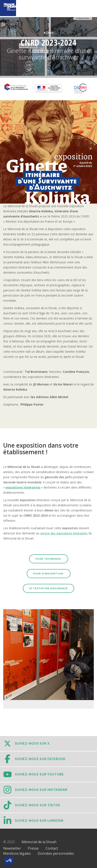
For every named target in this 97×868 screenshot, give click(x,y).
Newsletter (12, 848)
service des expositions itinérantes (64, 533)
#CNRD (49, 33)
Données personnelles (56, 853)
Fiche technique (49, 559)
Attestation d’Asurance (48, 588)
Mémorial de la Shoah (39, 842)
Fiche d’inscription (49, 574)
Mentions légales (17, 853)
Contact (52, 848)
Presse (33, 848)
